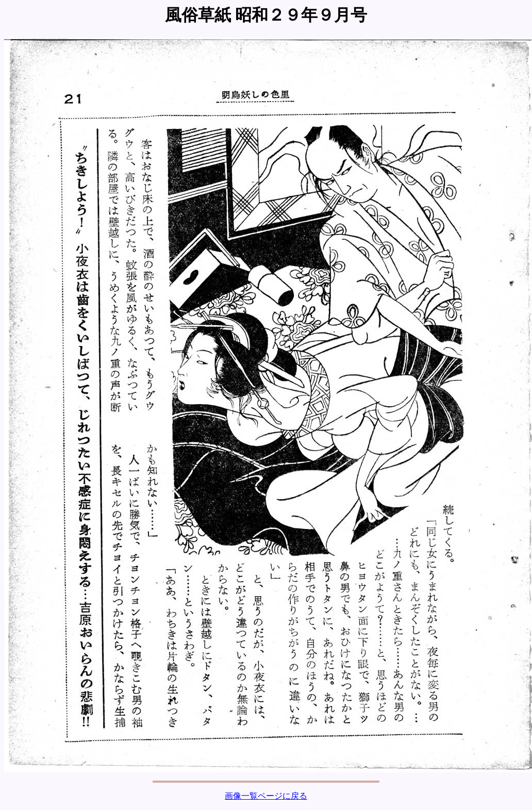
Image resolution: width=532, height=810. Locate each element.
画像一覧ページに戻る (266, 796)
